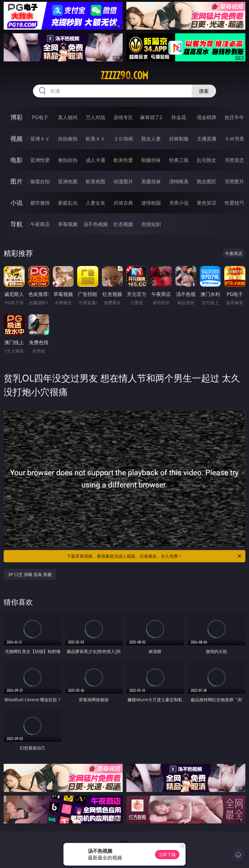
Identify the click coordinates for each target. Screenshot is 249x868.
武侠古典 (123, 203)
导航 (16, 224)
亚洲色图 (68, 181)
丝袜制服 (179, 139)
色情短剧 (151, 224)
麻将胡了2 (151, 117)
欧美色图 (96, 181)
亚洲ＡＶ (40, 139)
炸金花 (179, 117)
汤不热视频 (96, 224)
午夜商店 (40, 224)
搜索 (204, 91)
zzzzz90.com (124, 75)
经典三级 (179, 160)
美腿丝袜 (151, 181)
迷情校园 (151, 203)
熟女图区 (207, 181)
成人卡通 (96, 160)
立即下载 (167, 854)
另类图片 (234, 181)
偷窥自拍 (40, 181)
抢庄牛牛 (234, 117)
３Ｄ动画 (123, 139)
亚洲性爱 (40, 160)
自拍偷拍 (68, 139)
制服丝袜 (151, 160)
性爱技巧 (234, 203)
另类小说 (179, 203)
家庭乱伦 (68, 203)
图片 (16, 181)
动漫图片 (123, 181)
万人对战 (96, 117)
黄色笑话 (207, 203)
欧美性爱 (123, 160)
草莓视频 (68, 224)
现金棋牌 (207, 117)
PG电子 (40, 117)
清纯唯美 (179, 181)
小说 (16, 203)
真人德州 (68, 117)
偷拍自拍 (68, 160)
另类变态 (234, 160)
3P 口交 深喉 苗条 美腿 (30, 574)
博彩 (16, 117)
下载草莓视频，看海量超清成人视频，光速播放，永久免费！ (155, 556)
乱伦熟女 (207, 160)
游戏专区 (123, 117)
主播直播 (207, 139)
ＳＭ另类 (234, 139)
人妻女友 (96, 203)
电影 (16, 160)
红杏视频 (123, 224)
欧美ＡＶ (96, 139)
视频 (16, 139)
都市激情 (40, 203)
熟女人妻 (151, 139)
